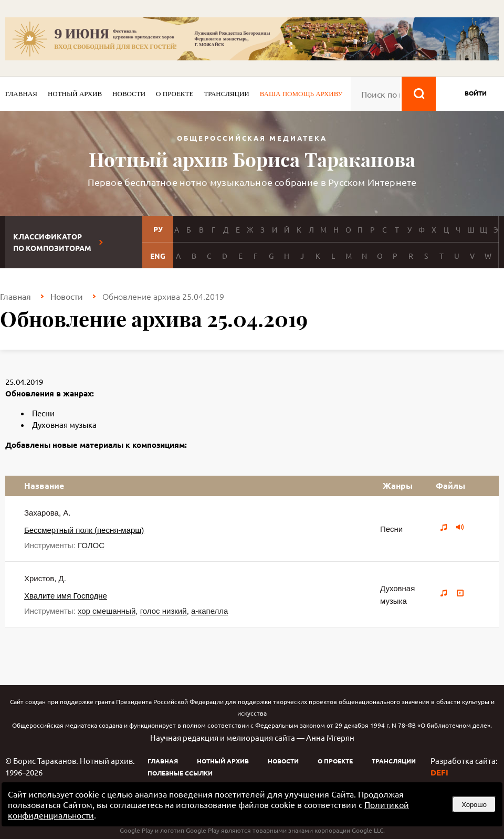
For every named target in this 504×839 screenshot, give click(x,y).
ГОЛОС (91, 545)
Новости (129, 94)
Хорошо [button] (474, 805)
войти (476, 93)
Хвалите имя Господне (66, 596)
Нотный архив (75, 94)
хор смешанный (107, 611)
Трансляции (226, 94)
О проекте (175, 94)
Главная (21, 94)
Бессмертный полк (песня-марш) (84, 530)
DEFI (439, 772)
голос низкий (164, 611)
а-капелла (209, 611)
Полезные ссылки (180, 773)
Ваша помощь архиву (301, 94)
